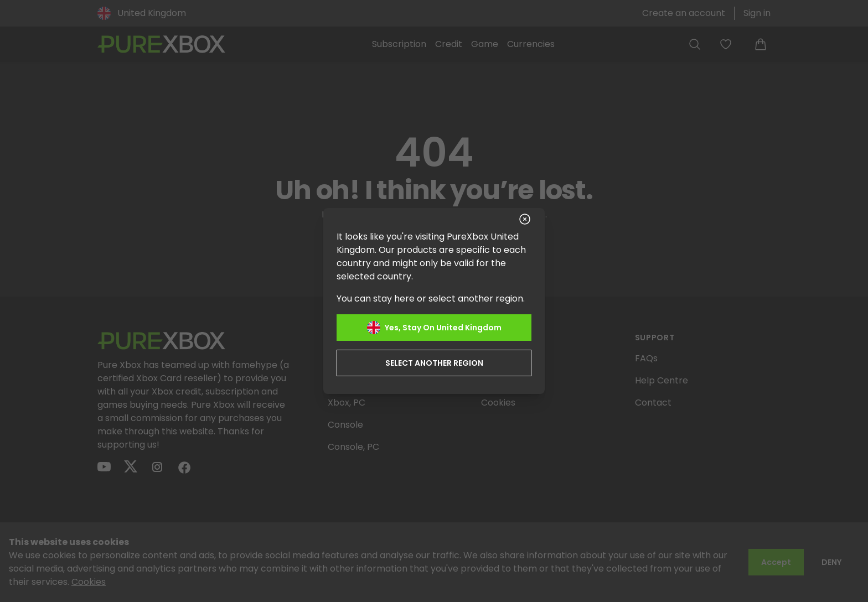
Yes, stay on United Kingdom (434, 328)
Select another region (434, 363)
